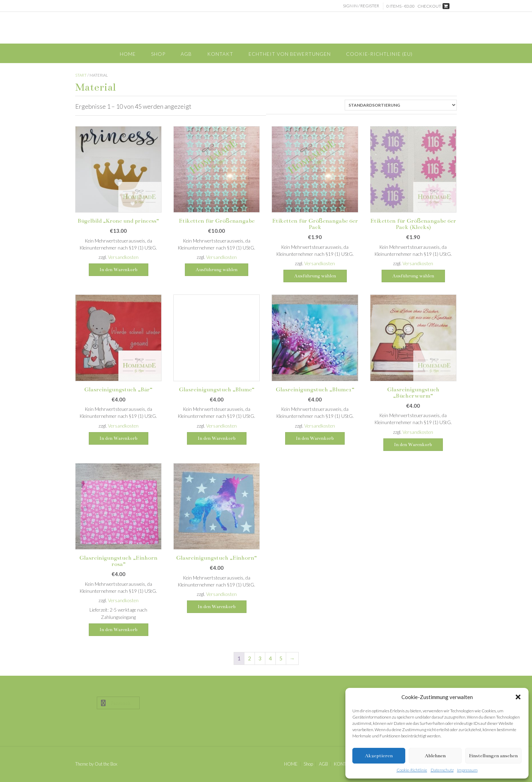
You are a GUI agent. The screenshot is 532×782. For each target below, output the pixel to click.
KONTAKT (220, 54)
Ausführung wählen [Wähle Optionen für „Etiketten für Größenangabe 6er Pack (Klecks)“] (413, 276)
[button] (518, 697)
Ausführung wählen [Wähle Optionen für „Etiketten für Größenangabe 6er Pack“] (315, 276)
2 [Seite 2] (249, 658)
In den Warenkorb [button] (119, 270)
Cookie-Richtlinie (412, 770)
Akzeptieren (379, 756)
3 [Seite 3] (260, 658)
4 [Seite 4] (270, 658)
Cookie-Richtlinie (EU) (379, 54)
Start (81, 75)
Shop (158, 54)
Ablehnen (435, 756)
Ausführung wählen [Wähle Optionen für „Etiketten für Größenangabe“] (217, 270)
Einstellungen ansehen (493, 756)
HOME (128, 54)
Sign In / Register (361, 6)
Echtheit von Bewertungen (290, 54)
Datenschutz (442, 770)
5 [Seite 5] (281, 658)
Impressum (467, 770)
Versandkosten (123, 257)
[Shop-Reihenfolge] (401, 105)
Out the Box (106, 764)
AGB (186, 54)
